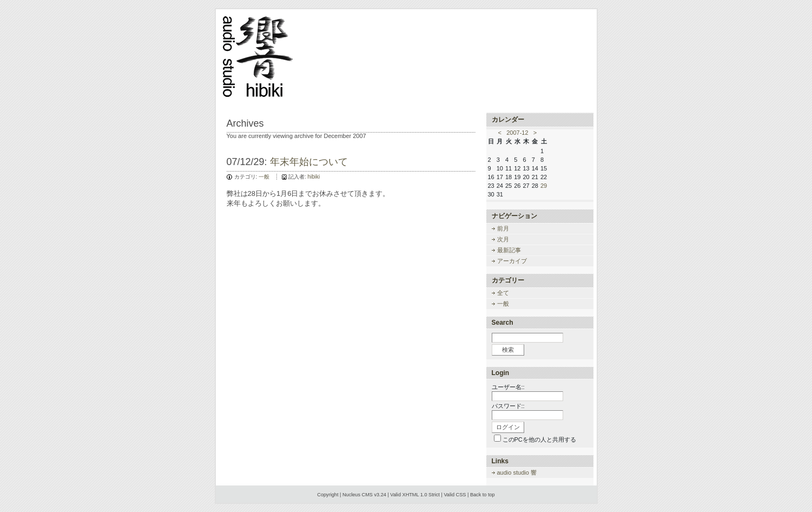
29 (544, 186)
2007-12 (517, 133)
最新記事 (509, 250)
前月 (503, 228)
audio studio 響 (517, 472)
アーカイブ (512, 261)
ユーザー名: (507, 387)
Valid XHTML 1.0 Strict (415, 495)
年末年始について (309, 162)
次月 (503, 239)
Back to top (483, 495)
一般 (264, 177)
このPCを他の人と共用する (539, 439)
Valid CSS (455, 495)
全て (503, 293)
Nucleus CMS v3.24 (364, 495)
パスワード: (507, 406)
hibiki (313, 177)
